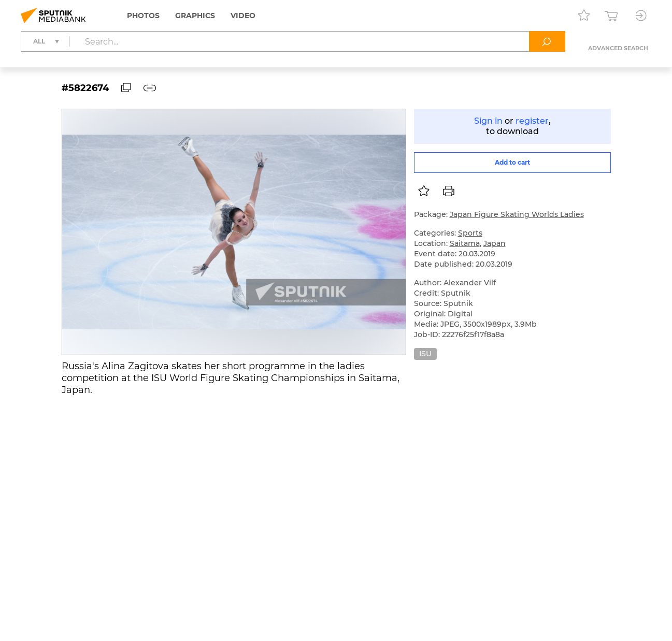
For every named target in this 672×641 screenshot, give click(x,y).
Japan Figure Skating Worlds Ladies (517, 214)
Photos (143, 16)
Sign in (488, 121)
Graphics (195, 16)
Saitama (465, 243)
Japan (495, 243)
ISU (425, 354)
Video (243, 16)
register (532, 121)
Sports (470, 233)
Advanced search (618, 48)
